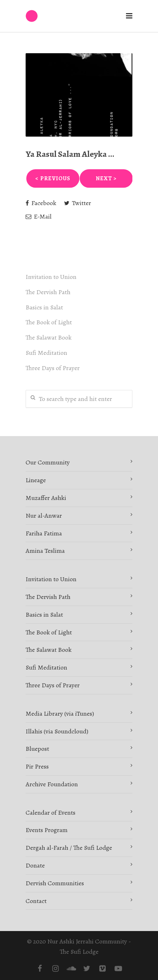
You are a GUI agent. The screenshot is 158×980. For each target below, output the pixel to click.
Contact (36, 901)
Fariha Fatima (44, 533)
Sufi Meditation (46, 353)
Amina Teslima (45, 551)
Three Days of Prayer (53, 368)
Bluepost (37, 749)
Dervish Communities (55, 883)
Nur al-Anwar (44, 516)
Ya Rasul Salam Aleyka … (70, 154)
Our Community (48, 462)
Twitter (78, 203)
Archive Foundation (52, 784)
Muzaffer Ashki (46, 498)
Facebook (41, 203)
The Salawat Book (49, 337)
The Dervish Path (48, 292)
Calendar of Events (51, 813)
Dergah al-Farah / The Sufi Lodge (69, 848)
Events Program (47, 830)
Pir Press (37, 766)
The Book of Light (49, 322)
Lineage (36, 480)
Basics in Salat (44, 307)
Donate (35, 865)
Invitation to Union (51, 277)
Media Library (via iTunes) (60, 714)
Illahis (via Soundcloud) (57, 731)
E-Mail (39, 216)
